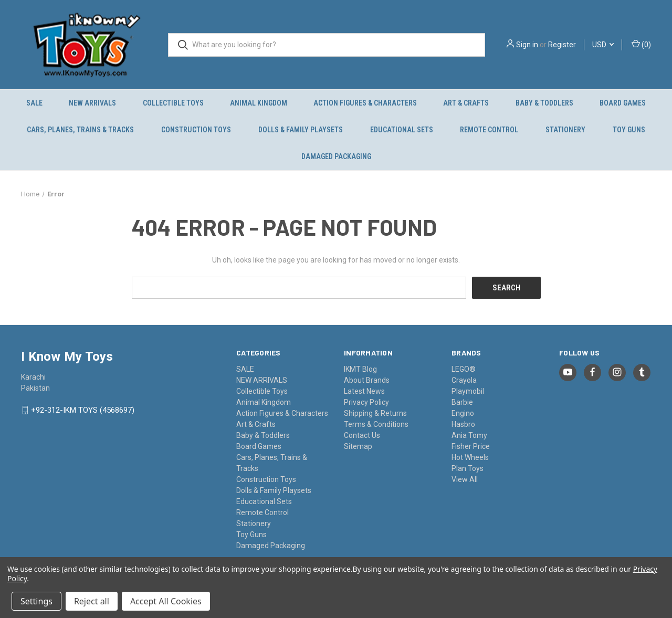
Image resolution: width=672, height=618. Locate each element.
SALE (34, 103)
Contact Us (362, 435)
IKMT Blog (360, 369)
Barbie (462, 402)
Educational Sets (402, 130)
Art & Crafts (466, 103)
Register (562, 45)
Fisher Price (471, 446)
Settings (36, 601)
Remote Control (489, 130)
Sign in (527, 45)
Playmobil (468, 391)
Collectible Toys (173, 103)
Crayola (464, 380)
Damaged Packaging (336, 156)
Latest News (364, 391)
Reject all (92, 601)
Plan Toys (468, 468)
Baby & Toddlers (544, 103)
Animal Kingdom (259, 103)
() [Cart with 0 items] (641, 44)
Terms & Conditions (376, 424)
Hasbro (463, 424)
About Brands (367, 380)
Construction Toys (196, 130)
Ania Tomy (469, 435)
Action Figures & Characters (365, 103)
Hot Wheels (470, 457)
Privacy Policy (366, 402)
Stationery (565, 130)
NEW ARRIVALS (92, 103)
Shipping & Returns (375, 413)
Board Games (623, 103)
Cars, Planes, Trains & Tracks (80, 130)
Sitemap (358, 446)
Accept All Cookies (166, 601)
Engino (463, 413)
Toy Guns (629, 130)
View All (465, 479)
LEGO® (464, 369)
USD (603, 45)
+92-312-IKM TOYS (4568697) (83, 410)
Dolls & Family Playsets (301, 130)
